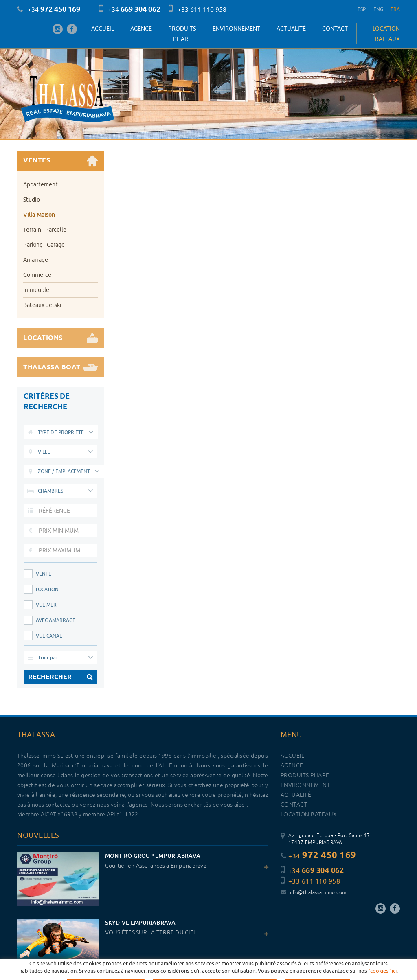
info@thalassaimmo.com (314, 893)
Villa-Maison (39, 214)
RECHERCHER (60, 677)
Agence (141, 29)
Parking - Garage (44, 245)
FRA (395, 9)
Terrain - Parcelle (45, 230)
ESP (362, 9)
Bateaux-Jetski (42, 305)
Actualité (291, 29)
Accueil (103, 29)
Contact (335, 29)
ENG (379, 9)
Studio (32, 200)
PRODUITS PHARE (182, 34)
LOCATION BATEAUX (386, 34)
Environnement (236, 29)
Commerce (37, 275)
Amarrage (36, 260)
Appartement (41, 184)
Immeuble (36, 290)
